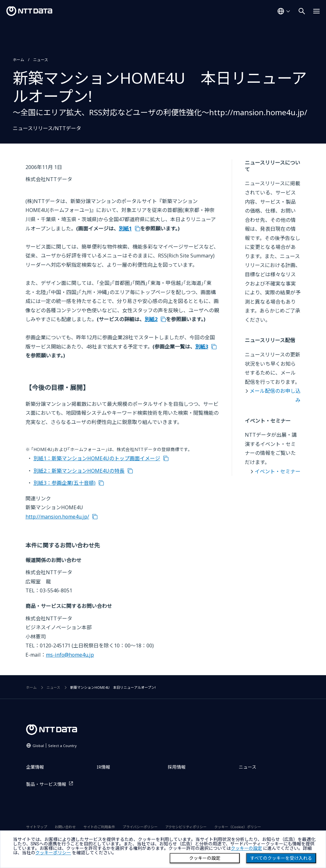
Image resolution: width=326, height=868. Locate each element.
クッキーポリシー (53, 853)
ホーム (18, 60)
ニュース (41, 60)
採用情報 (177, 767)
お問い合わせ (65, 827)
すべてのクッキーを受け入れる (281, 858)
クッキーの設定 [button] (246, 848)
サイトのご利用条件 (99, 827)
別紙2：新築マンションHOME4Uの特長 (79, 471)
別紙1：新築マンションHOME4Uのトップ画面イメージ (97, 458)
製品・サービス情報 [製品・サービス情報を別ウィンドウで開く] (46, 784)
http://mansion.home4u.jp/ (57, 517)
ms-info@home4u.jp (70, 655)
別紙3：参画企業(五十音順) (64, 483)
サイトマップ (37, 827)
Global (55, 746)
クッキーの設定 (205, 858)
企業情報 (35, 767)
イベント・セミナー (278, 471)
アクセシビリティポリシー (186, 827)
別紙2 (151, 319)
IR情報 (103, 767)
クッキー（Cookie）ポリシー (238, 827)
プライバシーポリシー (140, 827)
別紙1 (125, 229)
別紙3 (202, 347)
